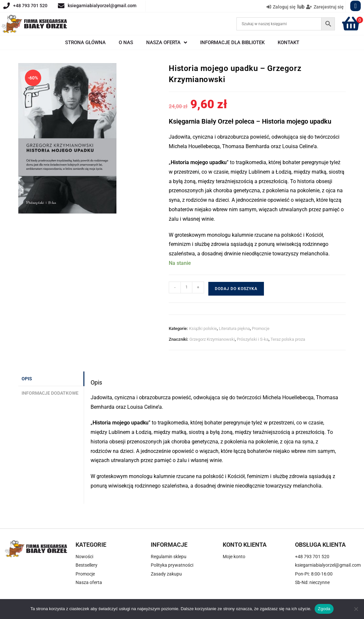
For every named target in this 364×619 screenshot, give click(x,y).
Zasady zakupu (166, 574)
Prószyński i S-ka (253, 339)
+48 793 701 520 (30, 6)
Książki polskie (203, 328)
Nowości (84, 557)
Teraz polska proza (288, 339)
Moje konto (234, 557)
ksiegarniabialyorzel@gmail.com (102, 6)
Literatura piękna (234, 328)
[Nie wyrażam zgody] (356, 609)
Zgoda (324, 609)
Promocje (261, 328)
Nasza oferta (89, 582)
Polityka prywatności (172, 565)
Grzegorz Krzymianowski (212, 339)
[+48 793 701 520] (7, 6)
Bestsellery (87, 565)
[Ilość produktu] (186, 287)
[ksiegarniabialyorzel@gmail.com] (61, 6)
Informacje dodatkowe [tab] (50, 393)
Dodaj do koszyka (236, 289)
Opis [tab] (27, 379)
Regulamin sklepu (169, 557)
